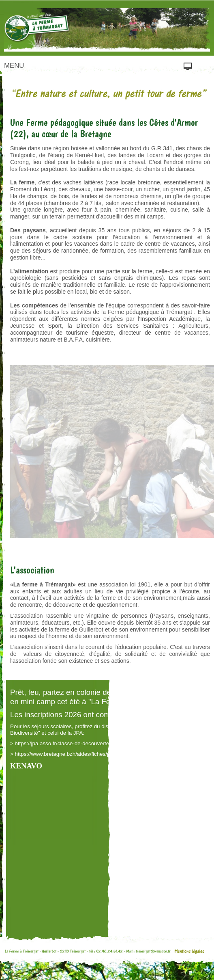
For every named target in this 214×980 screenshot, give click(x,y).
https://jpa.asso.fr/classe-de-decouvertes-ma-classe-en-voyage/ (91, 743)
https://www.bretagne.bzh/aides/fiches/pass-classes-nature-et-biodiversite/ (104, 754)
